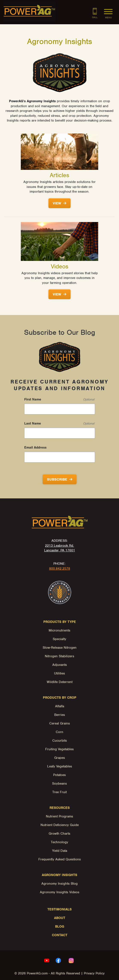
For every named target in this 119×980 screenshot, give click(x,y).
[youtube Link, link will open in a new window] (47, 960)
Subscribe (57, 479)
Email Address (35, 447)
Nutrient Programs (59, 816)
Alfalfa (60, 706)
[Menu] (108, 10)
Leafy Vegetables (60, 766)
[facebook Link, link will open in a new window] (58, 960)
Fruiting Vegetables (59, 749)
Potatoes (59, 775)
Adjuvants (60, 665)
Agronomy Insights (59, 875)
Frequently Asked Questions (60, 859)
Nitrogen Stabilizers (59, 656)
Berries (60, 715)
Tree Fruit (59, 792)
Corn (59, 732)
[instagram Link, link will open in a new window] (71, 961)
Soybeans (59, 784)
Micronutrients (59, 630)
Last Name (33, 423)
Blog (60, 927)
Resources (60, 808)
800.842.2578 (60, 569)
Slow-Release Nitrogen (60, 648)
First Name (33, 399)
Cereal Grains (60, 723)
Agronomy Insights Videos (60, 892)
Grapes (60, 758)
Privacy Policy (94, 973)
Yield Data (60, 851)
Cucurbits (60, 741)
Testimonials (59, 909)
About (60, 918)
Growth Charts (59, 834)
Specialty (59, 639)
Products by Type (60, 622)
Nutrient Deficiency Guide (60, 825)
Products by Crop (60, 698)
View (57, 203)
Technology (59, 842)
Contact (60, 935)
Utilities (59, 673)
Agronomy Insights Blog (59, 884)
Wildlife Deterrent (60, 682)
